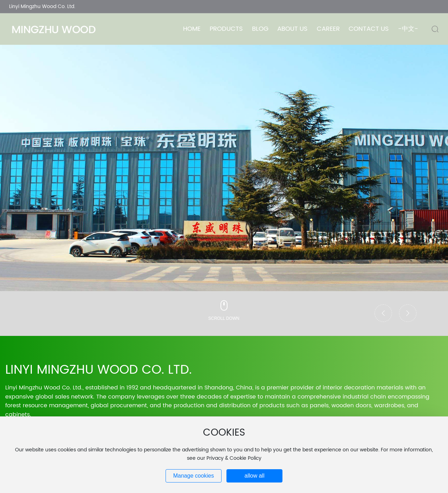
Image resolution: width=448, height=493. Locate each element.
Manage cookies (194, 476)
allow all (255, 476)
